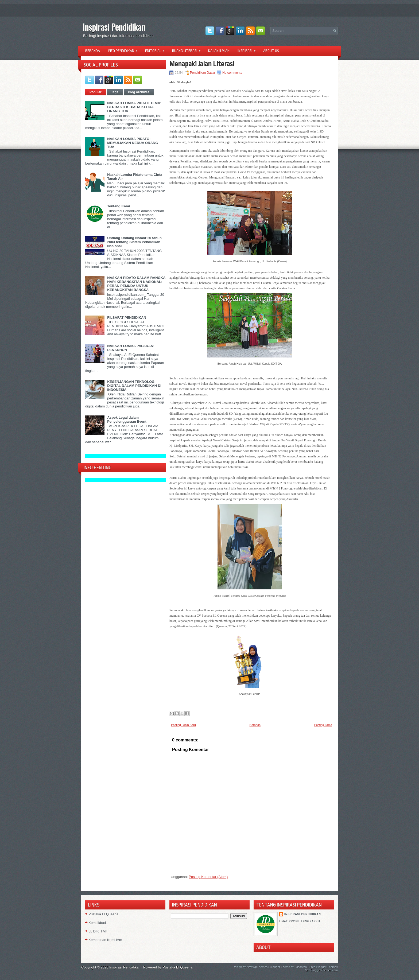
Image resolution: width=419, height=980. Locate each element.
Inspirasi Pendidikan (114, 27)
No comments (232, 73)
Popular (96, 92)
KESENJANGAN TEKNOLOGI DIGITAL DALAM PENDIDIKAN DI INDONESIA (134, 386)
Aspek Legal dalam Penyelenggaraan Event (127, 419)
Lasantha (301, 967)
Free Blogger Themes (324, 967)
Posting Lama (323, 725)
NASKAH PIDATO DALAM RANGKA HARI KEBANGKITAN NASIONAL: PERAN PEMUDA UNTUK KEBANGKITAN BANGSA (136, 284)
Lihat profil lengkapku (300, 921)
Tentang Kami (119, 206)
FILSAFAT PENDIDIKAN (127, 318)
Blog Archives (139, 92)
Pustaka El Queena (103, 914)
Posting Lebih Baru (183, 725)
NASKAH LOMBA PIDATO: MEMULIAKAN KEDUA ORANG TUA (133, 143)
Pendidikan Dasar (203, 73)
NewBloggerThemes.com (321, 970)
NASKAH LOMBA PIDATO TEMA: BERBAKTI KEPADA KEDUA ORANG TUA (134, 107)
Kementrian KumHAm (105, 940)
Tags (115, 92)
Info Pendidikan (125, 49)
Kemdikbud (97, 923)
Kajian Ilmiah (219, 51)
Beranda (93, 51)
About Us (271, 51)
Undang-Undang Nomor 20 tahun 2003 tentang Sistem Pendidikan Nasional (134, 242)
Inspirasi (248, 49)
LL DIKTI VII (98, 931)
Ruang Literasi (188, 49)
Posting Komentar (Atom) (208, 877)
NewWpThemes (257, 967)
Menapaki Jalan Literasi (202, 64)
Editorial (157, 49)
